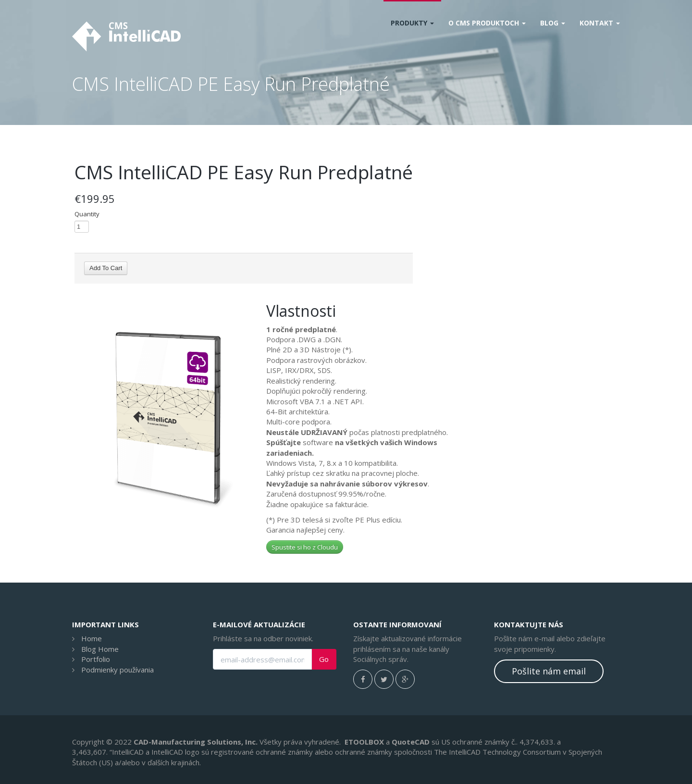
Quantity (87, 214)
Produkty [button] (412, 23)
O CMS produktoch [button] (487, 23)
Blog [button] (553, 23)
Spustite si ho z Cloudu (305, 547)
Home (92, 638)
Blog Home (100, 649)
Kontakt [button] (600, 23)
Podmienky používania (117, 670)
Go (324, 659)
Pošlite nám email (549, 671)
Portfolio (96, 659)
